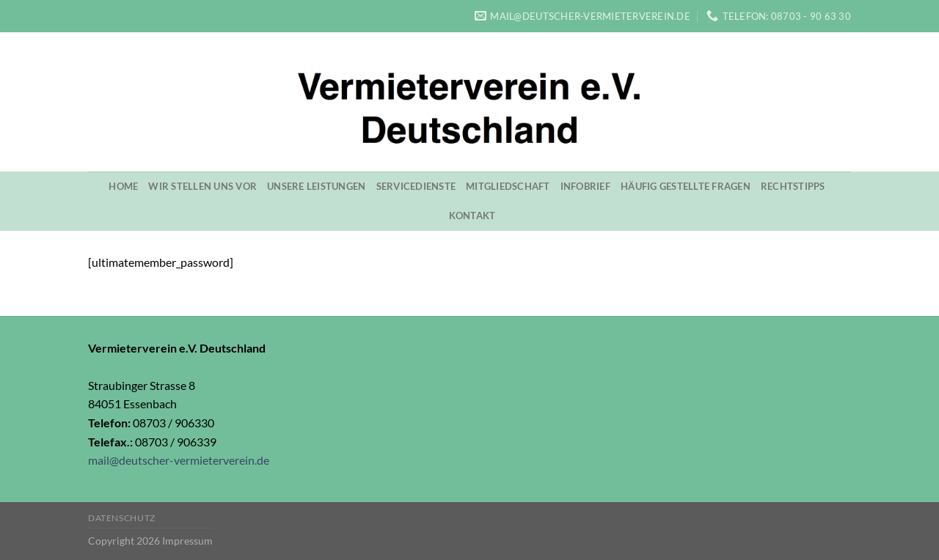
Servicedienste (416, 186)
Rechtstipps (793, 186)
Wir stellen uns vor (202, 186)
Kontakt (472, 215)
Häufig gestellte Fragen (686, 186)
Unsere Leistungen (316, 186)
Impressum (187, 541)
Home (123, 186)
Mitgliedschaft (508, 186)
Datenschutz (122, 518)
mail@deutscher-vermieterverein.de (179, 460)
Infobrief (585, 186)
